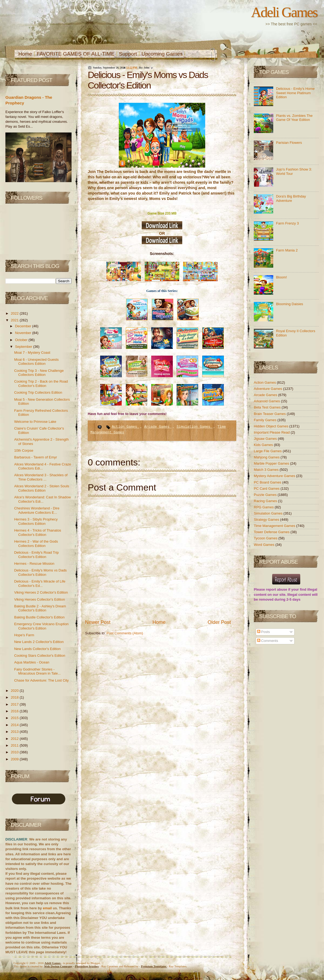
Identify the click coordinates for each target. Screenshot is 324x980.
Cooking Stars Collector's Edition (40, 656)
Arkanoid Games (267, 401)
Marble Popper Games (272, 463)
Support (128, 54)
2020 (15, 691)
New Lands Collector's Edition (37, 649)
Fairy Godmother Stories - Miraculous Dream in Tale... (37, 671)
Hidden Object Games (272, 426)
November (24, 333)
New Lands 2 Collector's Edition (39, 642)
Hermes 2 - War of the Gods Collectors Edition (36, 544)
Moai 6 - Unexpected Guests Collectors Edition (36, 362)
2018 (15, 697)
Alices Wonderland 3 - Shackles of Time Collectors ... (41, 477)
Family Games (266, 420)
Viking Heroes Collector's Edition (39, 599)
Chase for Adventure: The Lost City (41, 680)
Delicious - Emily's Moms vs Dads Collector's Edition (40, 572)
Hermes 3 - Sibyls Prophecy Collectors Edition (36, 521)
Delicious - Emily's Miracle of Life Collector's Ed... (40, 583)
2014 (15, 725)
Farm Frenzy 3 (287, 223)
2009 (15, 759)
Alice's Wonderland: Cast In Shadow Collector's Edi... (42, 499)
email (47, 908)
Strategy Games (267, 520)
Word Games (265, 545)
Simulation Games (195, 427)
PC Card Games (267, 489)
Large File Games (268, 451)
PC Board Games (268, 482)
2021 (15, 320)
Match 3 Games (267, 470)
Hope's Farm (24, 635)
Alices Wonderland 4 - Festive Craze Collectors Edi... (43, 466)
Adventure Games (268, 389)
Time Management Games (275, 526)
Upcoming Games (162, 54)
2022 (15, 313)
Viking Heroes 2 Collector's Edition (41, 592)
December (24, 326)
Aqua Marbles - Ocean (32, 662)
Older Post (219, 622)
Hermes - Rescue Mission (34, 564)
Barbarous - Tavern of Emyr (36, 457)
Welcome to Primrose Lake (35, 422)
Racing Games (266, 501)
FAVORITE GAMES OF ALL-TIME (76, 54)
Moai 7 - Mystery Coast (32, 353)
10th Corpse (24, 450)
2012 (15, 739)
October (22, 340)
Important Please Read (272, 432)
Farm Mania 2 (287, 250)
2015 (15, 718)
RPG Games (264, 507)
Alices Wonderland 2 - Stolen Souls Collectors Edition (42, 488)
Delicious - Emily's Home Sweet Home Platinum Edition (295, 93)
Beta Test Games (268, 407)
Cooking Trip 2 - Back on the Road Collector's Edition (41, 384)
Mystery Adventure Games (275, 476)
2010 (15, 752)
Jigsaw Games (266, 439)
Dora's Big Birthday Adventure (291, 198)
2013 (15, 732)
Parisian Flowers (289, 143)
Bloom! (281, 277)
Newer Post (98, 622)
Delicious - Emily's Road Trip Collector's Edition (36, 555)
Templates (154, 966)
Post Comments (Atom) (125, 633)
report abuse (277, 589)
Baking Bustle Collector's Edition (39, 617)
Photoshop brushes (87, 966)
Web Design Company (58, 966)
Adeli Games (284, 12)
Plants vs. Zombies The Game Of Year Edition (294, 118)
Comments (268, 641)
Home (25, 54)
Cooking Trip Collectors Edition (38, 392)
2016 (15, 711)
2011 (15, 745)
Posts (264, 632)
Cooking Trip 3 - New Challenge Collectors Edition (39, 373)
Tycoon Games (266, 538)
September (24, 347)
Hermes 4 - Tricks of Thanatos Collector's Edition (38, 532)
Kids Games (264, 445)
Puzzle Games (266, 495)
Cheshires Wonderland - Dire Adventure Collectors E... (37, 510)
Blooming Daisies (289, 304)
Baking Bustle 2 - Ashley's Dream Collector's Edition (40, 608)
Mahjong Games (267, 457)
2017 (15, 704)
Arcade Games (158, 427)
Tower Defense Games (272, 532)
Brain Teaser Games (270, 414)
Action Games (125, 427)
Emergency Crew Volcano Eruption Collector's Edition (41, 626)
